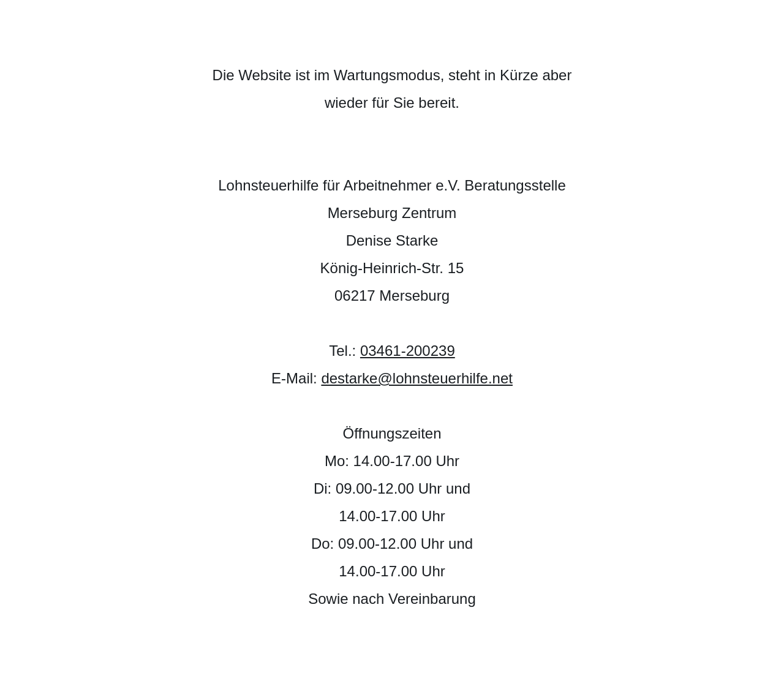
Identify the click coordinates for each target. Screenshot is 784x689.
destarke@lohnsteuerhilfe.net (417, 378)
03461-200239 (408, 351)
